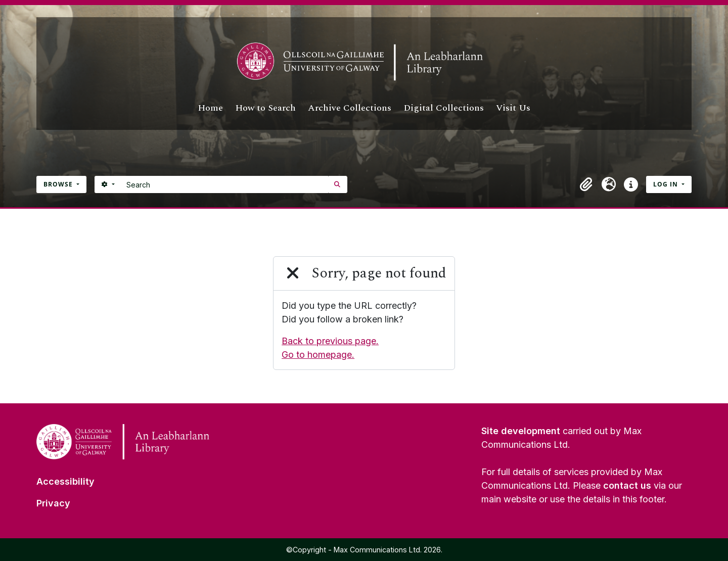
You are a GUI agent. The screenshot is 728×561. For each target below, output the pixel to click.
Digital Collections (444, 108)
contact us (627, 485)
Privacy (53, 503)
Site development (521, 431)
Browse (59, 184)
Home (210, 108)
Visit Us (513, 108)
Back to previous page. (330, 341)
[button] (586, 184)
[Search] (225, 184)
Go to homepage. (318, 355)
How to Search (265, 108)
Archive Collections (350, 108)
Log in (667, 184)
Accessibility (65, 481)
